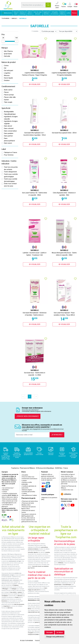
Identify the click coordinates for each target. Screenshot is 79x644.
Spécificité (6, 108)
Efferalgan (5, 589)
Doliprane (16, 585)
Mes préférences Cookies (29, 495)
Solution (7, 80)
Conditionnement (8, 86)
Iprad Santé (8, 54)
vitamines (10, 608)
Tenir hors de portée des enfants (11, 168)
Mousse (7, 75)
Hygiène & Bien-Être (46, 13)
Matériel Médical (62, 13)
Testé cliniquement (10, 172)
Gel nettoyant (9, 71)
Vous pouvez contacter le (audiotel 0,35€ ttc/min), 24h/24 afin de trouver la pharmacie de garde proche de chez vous (29, 518)
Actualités (25, 475)
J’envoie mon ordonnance (28, 416)
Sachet (6, 100)
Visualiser (35, 84)
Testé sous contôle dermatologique (11, 180)
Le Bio (68, 13)
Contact (4, 492)
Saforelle (7, 56)
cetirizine (20, 596)
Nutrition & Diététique (23, 13)
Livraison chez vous (67, 490)
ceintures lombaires (33, 549)
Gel (5, 68)
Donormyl (4, 601)
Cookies (24, 494)
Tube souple (8, 102)
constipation (5, 596)
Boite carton (8, 90)
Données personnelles (28, 492)
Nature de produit (9, 62)
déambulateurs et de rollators (36, 600)
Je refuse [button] (60, 632)
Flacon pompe (9, 95)
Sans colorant (9, 128)
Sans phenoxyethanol (9, 140)
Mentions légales (27, 490)
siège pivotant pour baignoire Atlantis (38, 612)
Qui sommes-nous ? (8, 488)
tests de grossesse (19, 604)
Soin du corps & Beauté (38, 13)
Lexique (24, 481)
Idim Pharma (8, 51)
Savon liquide (8, 78)
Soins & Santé (16, 13)
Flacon (6, 92)
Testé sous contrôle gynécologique (11, 175)
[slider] (3, 41)
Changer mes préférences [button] (55, 637)
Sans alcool (8, 126)
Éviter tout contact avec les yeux (10, 185)
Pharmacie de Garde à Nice (30, 501)
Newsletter (5, 490)
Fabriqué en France (11, 152)
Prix (3, 35)
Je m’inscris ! (57, 435)
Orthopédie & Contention (55, 13)
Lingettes (7, 73)
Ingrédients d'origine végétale (11, 122)
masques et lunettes (33, 634)
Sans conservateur (10, 131)
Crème (6, 66)
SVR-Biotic (61, 563)
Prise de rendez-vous (28, 477)
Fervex (17, 597)
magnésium (7, 606)
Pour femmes (9, 155)
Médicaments (7, 13)
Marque (14, 18)
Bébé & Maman (30, 13)
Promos (74, 13)
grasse (20, 592)
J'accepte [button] (49, 632)
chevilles (48, 552)
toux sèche (13, 592)
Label (4, 149)
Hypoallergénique (10, 114)
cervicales (30, 552)
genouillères (45, 547)
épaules (36, 552)
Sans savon (8, 143)
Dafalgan (14, 589)
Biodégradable (9, 112)
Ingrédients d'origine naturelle (11, 118)
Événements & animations (29, 479)
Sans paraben (9, 133)
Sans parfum (8, 136)
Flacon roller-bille (10, 97)
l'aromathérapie (67, 585)
